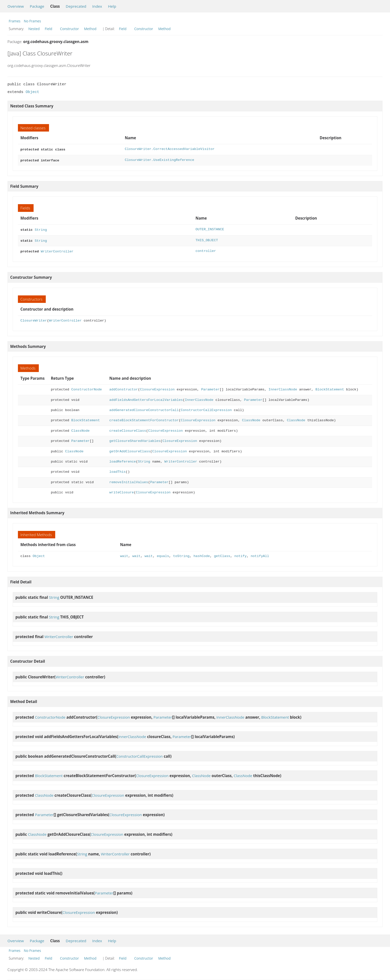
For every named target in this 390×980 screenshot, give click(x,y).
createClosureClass (128, 428)
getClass (222, 554)
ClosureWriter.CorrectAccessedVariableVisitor (170, 149)
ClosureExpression (157, 387)
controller (206, 249)
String (41, 228)
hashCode (202, 554)
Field (49, 29)
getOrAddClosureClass (130, 449)
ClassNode (251, 418)
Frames (15, 21)
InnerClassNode (283, 387)
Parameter (210, 387)
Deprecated (76, 6)
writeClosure (122, 490)
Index (97, 6)
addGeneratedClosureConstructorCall (144, 408)
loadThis (118, 469)
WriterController (57, 249)
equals (163, 554)
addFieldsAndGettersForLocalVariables (146, 397)
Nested (34, 29)
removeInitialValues (129, 480)
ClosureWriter (34, 318)
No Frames (32, 21)
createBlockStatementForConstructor (144, 418)
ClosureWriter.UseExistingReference (160, 160)
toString (181, 554)
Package (37, 6)
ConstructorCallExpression (206, 408)
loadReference (123, 459)
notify (240, 554)
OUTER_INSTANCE (210, 228)
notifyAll (260, 554)
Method (90, 29)
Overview (16, 6)
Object (32, 92)
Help (112, 6)
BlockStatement (330, 387)
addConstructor (124, 387)
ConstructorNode (86, 387)
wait (124, 554)
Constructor (69, 29)
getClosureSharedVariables (135, 439)
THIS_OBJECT (207, 239)
